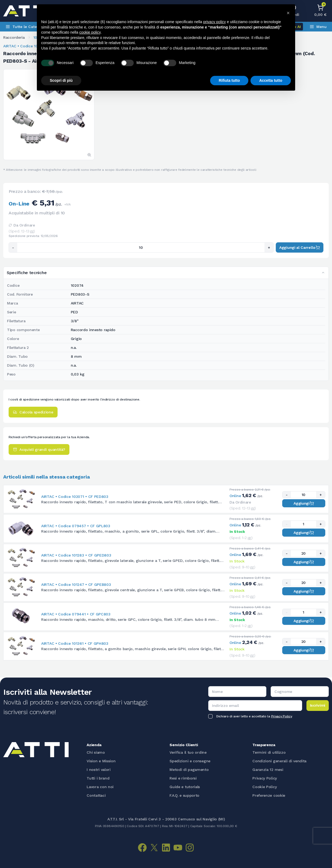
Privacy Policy (282, 716)
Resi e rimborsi (183, 778)
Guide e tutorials (185, 787)
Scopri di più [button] (61, 80)
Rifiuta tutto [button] (229, 80)
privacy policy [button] (214, 22)
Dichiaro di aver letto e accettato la (254, 716)
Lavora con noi (100, 787)
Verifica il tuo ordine (188, 752)
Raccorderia (14, 37)
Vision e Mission (101, 761)
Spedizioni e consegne (190, 761)
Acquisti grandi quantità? (39, 449)
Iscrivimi (318, 705)
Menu (318, 27)
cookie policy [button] (90, 32)
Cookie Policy (264, 787)
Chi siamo (96, 752)
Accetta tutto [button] (271, 80)
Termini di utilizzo (269, 752)
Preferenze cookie (269, 795)
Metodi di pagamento (189, 770)
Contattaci (96, 795)
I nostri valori (99, 770)
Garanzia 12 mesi (268, 770)
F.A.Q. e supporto (184, 795)
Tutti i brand (98, 778)
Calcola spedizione (33, 412)
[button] (288, 13)
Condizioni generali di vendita (279, 761)
